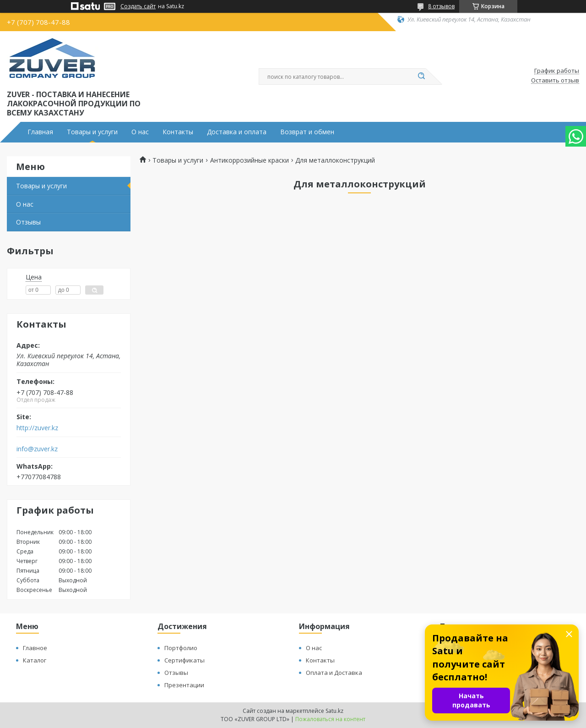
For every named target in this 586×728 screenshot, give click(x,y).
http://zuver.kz (37, 428)
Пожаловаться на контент (330, 719)
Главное (35, 648)
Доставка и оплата (237, 132)
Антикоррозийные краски (250, 160)
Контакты (178, 132)
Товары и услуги (92, 132)
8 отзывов (441, 6)
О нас (140, 132)
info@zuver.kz (37, 449)
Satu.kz (334, 711)
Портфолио (181, 648)
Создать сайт (138, 6)
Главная (40, 132)
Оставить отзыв (555, 81)
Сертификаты (184, 660)
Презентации (184, 685)
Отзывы (28, 222)
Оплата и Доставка (334, 673)
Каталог (35, 660)
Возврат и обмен (307, 132)
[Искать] (421, 77)
